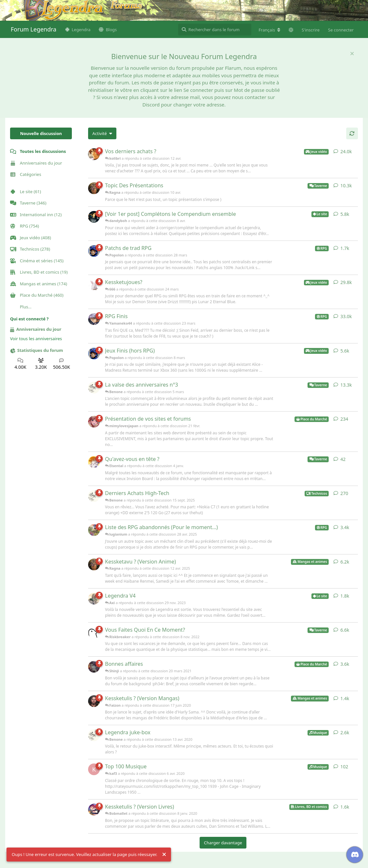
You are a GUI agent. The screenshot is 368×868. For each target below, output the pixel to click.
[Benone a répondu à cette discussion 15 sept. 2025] (94, 496)
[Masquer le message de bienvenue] (352, 54)
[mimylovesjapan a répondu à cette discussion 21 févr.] (94, 422)
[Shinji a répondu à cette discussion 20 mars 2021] (94, 667)
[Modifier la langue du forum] (269, 30)
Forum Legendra (33, 29)
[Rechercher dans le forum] (215, 30)
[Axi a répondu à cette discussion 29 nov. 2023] (94, 599)
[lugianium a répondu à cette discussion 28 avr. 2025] (94, 530)
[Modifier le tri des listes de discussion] (102, 133)
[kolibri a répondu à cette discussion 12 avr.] (94, 154)
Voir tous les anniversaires (36, 339)
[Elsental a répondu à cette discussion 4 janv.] (94, 462)
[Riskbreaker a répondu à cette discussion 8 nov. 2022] (94, 633)
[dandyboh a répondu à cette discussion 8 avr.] (94, 217)
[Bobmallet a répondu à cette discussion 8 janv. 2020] (94, 810)
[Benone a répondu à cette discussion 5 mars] (94, 388)
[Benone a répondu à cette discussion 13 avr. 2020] (94, 735)
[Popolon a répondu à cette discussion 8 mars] (94, 353)
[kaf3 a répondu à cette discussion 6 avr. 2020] (94, 769)
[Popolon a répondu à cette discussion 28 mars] (94, 251)
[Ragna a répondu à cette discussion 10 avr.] (94, 188)
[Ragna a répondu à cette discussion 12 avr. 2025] (94, 564)
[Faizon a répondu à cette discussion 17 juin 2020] (94, 701)
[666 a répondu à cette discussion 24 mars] (94, 285)
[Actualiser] (352, 133)
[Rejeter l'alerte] (164, 855)
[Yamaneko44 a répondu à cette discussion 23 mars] (94, 319)
